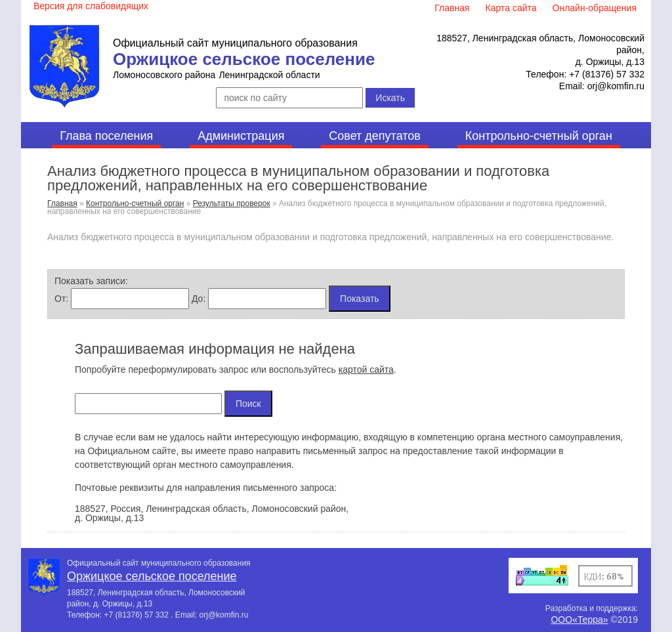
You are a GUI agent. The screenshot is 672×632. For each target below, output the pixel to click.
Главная (62, 203)
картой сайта (366, 369)
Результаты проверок (232, 203)
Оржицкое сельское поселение (244, 59)
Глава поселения (106, 136)
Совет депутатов (375, 136)
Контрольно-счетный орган (539, 136)
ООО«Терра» (579, 620)
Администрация (241, 136)
